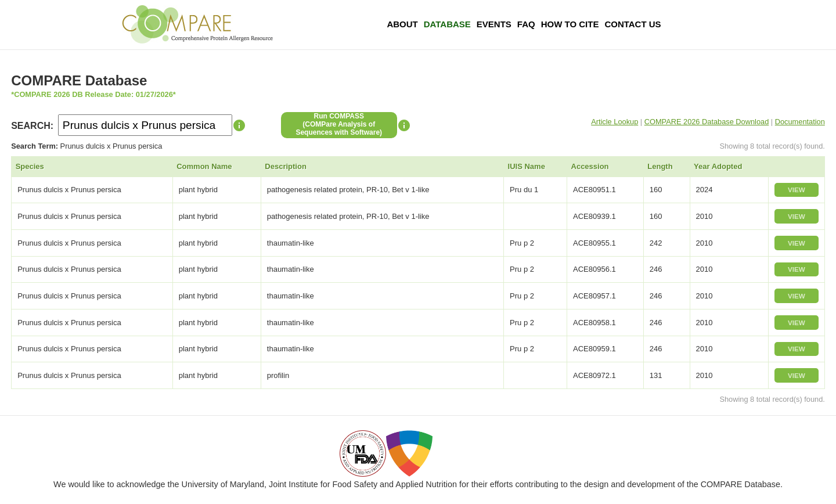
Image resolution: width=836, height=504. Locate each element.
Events (494, 24)
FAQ (526, 24)
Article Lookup (615, 122)
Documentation (800, 122)
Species (30, 166)
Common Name (204, 166)
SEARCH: (32, 126)
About (402, 24)
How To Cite (570, 24)
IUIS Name (527, 166)
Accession (590, 166)
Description (286, 166)
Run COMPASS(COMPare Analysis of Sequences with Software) (339, 124)
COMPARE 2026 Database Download (707, 122)
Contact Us (633, 24)
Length (660, 166)
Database (447, 24)
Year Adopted (718, 166)
